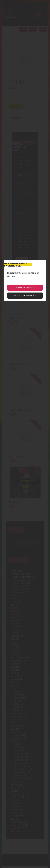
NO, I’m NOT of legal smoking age (25, 296)
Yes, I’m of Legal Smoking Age (25, 288)
